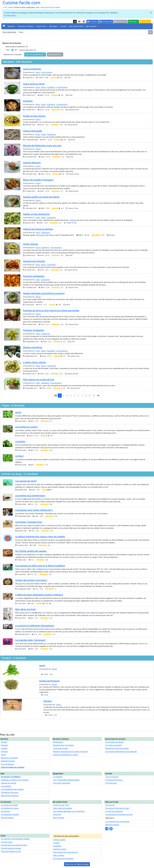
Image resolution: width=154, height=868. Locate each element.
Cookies (56, 843)
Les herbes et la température (30, 495)
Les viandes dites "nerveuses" (31, 640)
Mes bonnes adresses (10, 796)
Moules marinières (33, 347)
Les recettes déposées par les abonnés (121, 752)
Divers (4, 755)
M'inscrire (57, 814)
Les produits (6, 786)
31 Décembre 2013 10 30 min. (87, 235)
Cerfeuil (19, 456)
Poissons (5, 745)
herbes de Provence (49, 681)
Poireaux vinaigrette (34, 330)
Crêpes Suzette (59, 840)
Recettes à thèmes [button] (26, 26)
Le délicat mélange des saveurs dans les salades (40, 536)
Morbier (48, 701)
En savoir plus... (10, 15)
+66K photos (45, 7)
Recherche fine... (55, 54)
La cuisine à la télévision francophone (35, 625)
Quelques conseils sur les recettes (15, 780)
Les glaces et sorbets (9, 805)
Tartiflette (57, 846)
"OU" (8, 50)
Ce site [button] (63, 26)
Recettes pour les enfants (64, 745)
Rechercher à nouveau (13, 54)
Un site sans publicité (114, 811)
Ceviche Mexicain (32, 163)
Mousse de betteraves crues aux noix (42, 145)
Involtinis (28, 101)
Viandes (4, 748)
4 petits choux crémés (34, 362)
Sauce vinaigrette (32, 69)
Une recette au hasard (114, 742)
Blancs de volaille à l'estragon (38, 180)
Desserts (5, 752)
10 (94, 396)
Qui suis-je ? (93, 21)
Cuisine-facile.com (21, 3)
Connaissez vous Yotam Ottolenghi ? (34, 510)
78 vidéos (57, 7)
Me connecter (59, 818)
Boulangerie (58, 742)
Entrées (4, 742)
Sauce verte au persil (34, 84)
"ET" (16, 50)
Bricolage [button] (53, 26)
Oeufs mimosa (30, 244)
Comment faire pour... (114, 780)
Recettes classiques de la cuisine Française (70, 752)
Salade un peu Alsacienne (36, 214)
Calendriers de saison (10, 792)
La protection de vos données (117, 822)
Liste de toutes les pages (11, 848)
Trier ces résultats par (34, 54)
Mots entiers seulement (17, 47)
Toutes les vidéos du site (11, 851)
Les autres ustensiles (62, 783)
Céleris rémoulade (33, 131)
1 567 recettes (8, 7)
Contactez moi (106, 21)
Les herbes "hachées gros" (29, 522)
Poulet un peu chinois (34, 116)
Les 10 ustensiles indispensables (66, 780)
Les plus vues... (7, 842)
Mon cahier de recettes (63, 808)
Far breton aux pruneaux (63, 859)
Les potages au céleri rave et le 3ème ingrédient (40, 566)
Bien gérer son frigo (26, 609)
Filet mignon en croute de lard (39, 379)
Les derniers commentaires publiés (15, 839)
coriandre (20, 441)
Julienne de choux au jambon (38, 229)
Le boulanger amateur (10, 814)
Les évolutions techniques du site (119, 814)
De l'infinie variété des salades (31, 551)
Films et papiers (7, 818)
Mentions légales (112, 825)
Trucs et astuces (8, 764)
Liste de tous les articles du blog (14, 845)
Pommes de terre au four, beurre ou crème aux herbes (51, 310)
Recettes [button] (11, 26)
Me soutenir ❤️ (93, 26)
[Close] (151, 13)
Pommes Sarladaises (34, 276)
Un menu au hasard (113, 745)
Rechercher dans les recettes (117, 748)
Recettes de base (8, 761)
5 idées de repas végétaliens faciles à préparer (39, 595)
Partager (133, 21)
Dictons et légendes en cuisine (66, 755)
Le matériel (58, 777)
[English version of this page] (79, 21)
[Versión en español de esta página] (84, 21)
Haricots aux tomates (34, 261)
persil (18, 412)
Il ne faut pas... (111, 783)
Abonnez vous (121, 21)
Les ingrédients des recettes (12, 789)
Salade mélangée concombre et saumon (44, 293)
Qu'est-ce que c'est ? (61, 805)
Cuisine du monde (61, 748)
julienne (73, 220)
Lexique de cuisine (8, 783)
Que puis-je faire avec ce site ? (118, 808)
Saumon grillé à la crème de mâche (41, 197)
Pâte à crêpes (59, 855)
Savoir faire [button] (41, 26)
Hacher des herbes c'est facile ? (31, 580)
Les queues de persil (26, 481)
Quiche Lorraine (60, 849)
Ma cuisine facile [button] (76, 26)
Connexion (145, 21)
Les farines (5, 811)
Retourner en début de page (77, 864)
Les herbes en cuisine (26, 427)
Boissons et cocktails (9, 758)
